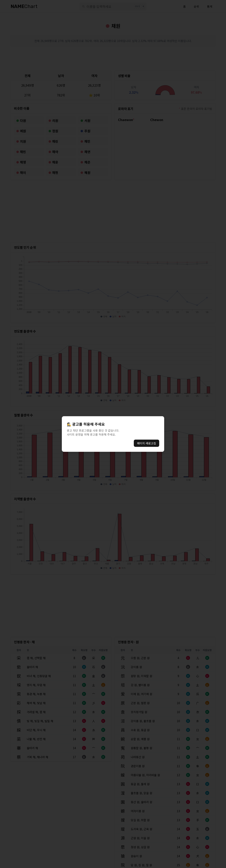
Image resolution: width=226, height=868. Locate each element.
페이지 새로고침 (146, 443)
